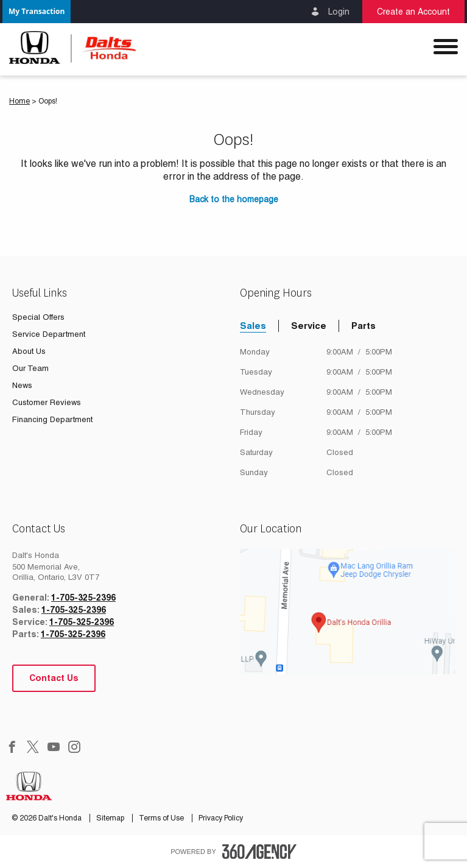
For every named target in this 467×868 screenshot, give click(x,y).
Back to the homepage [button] (234, 199)
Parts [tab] (363, 326)
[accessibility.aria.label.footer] (259, 852)
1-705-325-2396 (83, 598)
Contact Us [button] (54, 678)
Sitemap (111, 818)
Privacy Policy (221, 818)
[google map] (348, 612)
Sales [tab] (253, 326)
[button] (37, 12)
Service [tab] (309, 326)
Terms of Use (162, 818)
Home (19, 101)
